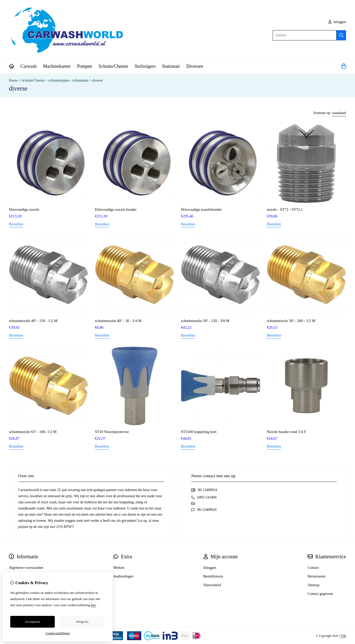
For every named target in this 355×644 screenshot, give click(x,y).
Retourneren (316, 576)
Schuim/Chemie (113, 66)
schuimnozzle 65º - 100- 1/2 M (33, 432)
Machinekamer (57, 66)
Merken (119, 568)
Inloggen (210, 568)
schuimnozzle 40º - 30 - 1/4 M (118, 321)
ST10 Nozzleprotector (112, 432)
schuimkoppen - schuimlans (68, 80)
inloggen (337, 22)
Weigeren (82, 622)
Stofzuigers (145, 66)
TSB (343, 636)
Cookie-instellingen (58, 633)
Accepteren (32, 622)
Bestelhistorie (213, 576)
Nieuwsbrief (212, 585)
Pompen (85, 66)
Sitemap (314, 585)
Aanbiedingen (123, 576)
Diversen (195, 66)
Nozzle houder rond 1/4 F (286, 432)
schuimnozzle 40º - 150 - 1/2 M (33, 321)
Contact (313, 568)
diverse (97, 80)
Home (13, 80)
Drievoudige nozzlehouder (201, 209)
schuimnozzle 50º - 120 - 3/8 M (205, 321)
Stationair (171, 66)
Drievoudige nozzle (24, 209)
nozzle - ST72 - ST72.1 (285, 209)
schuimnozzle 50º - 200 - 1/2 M (291, 321)
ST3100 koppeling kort (199, 432)
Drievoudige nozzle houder (116, 209)
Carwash (29, 66)
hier (93, 605)
